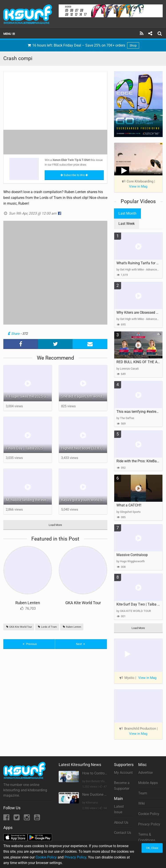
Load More (55, 525)
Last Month (127, 213)
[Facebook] (7, 819)
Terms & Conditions (147, 837)
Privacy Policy (149, 824)
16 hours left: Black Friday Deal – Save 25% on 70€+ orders (83, 45)
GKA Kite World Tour (83, 603)
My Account (123, 773)
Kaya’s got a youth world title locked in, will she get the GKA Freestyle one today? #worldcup (84, 500)
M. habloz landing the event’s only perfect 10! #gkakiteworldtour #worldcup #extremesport (29, 500)
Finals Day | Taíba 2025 (24, 448)
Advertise (145, 773)
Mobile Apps (148, 783)
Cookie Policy (149, 814)
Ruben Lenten (28, 603)
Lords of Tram (47, 627)
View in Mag (138, 186)
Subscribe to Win (74, 175)
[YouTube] (37, 819)
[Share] (150, 33)
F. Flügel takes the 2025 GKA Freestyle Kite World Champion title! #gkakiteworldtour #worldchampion (29, 396)
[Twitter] (17, 819)
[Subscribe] (142, 33)
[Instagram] (27, 819)
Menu (9, 34)
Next (81, 644)
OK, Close (152, 848)
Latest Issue (119, 809)
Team (143, 793)
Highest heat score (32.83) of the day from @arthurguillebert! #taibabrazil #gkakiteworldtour (84, 448)
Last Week (127, 224)
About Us (121, 822)
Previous (29, 644)
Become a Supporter (122, 786)
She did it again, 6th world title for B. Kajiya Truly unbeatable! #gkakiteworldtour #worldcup (84, 396)
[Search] (160, 33)
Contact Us (123, 833)
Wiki (142, 803)
